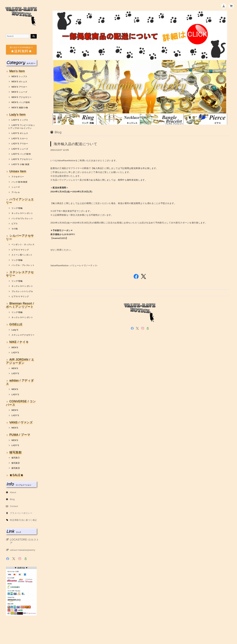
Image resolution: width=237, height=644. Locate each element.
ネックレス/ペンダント (22, 213)
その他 (15, 229)
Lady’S (15, 330)
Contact (14, 506)
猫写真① (16, 458)
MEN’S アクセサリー (21, 97)
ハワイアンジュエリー (20, 201)
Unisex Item (18, 171)
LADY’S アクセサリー (22, 159)
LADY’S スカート (20, 139)
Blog (12, 499)
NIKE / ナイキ (19, 342)
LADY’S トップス (20, 120)
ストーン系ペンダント (22, 255)
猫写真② (16, 463)
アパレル (16, 192)
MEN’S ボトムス (19, 82)
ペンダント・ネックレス (23, 245)
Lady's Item (18, 115)
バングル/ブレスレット (22, 219)
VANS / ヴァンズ (21, 422)
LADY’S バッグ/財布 (21, 154)
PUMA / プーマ (20, 435)
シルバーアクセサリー (20, 237)
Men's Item (17, 71)
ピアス (15, 224)
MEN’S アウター (19, 87)
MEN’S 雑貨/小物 (20, 108)
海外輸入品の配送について (75, 144)
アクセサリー (18, 177)
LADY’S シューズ (20, 149)
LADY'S (15, 353)
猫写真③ (16, 468)
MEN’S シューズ (19, 92)
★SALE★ (16, 475)
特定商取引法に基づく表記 (23, 520)
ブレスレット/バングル (22, 291)
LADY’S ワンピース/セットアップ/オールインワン (21, 127)
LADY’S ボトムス (20, 133)
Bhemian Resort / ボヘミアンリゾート (20, 305)
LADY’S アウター (20, 144)
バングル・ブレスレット (23, 265)
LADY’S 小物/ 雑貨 (20, 164)
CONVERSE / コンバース (21, 403)
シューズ (16, 187)
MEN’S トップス (19, 77)
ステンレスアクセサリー (20, 274)
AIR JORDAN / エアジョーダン (20, 361)
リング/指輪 (17, 208)
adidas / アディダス (20, 382)
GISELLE (16, 324)
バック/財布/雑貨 (20, 182)
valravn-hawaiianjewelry (23, 550)
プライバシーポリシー (21, 513)
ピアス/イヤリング (20, 250)
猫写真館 (16, 452)
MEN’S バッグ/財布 (21, 102)
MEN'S (15, 348)
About (13, 492)
